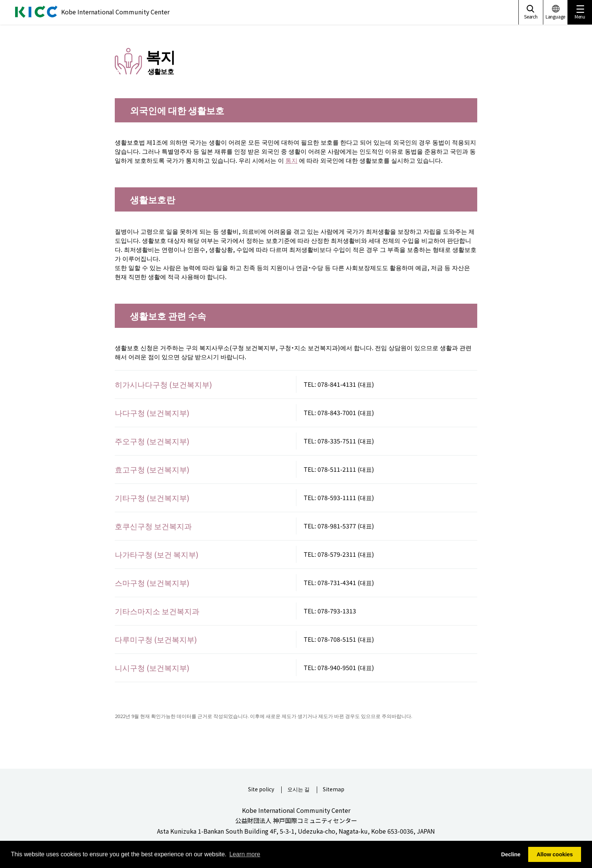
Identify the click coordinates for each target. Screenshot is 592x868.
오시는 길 (298, 790)
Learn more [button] (245, 854)
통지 (291, 160)
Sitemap (334, 790)
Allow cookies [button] (555, 854)
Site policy (261, 790)
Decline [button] (511, 854)
